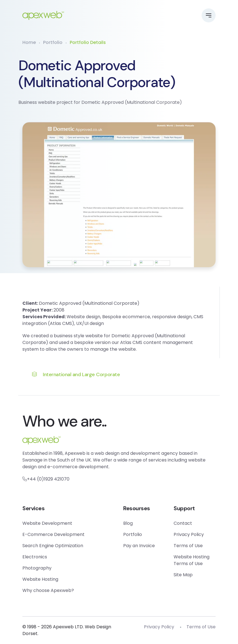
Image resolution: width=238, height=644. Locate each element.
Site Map (183, 575)
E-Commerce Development (53, 534)
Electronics (35, 557)
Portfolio (53, 42)
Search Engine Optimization (53, 546)
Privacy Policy (189, 534)
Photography (37, 568)
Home (29, 42)
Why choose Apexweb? (48, 590)
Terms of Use (188, 546)
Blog (128, 523)
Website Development (47, 523)
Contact (183, 523)
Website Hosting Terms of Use (192, 560)
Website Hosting (40, 579)
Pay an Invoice (139, 546)
